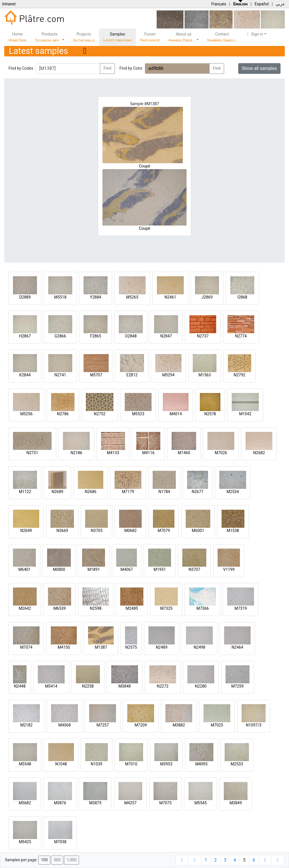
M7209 (141, 725)
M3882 (179, 725)
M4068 (65, 725)
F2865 (96, 336)
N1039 (96, 764)
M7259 (237, 686)
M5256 (27, 414)
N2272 (163, 686)
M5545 (201, 803)
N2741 (60, 375)
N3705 (97, 531)
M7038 (60, 842)
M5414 (51, 686)
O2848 (131, 336)
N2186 (76, 453)
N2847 (166, 336)
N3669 (62, 531)
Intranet (9, 4)
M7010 (131, 764)
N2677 (197, 492)
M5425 (25, 842)
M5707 (96, 375)
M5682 (25, 803)
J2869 (207, 297)
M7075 (165, 803)
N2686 (90, 492)
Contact (222, 37)
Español (262, 4)
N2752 (99, 414)
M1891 (94, 569)
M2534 (233, 492)
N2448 (20, 686)
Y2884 (96, 297)
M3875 (95, 803)
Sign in (254, 34)
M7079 (164, 531)
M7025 (217, 725)
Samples (117, 37)
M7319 (241, 608)
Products (48, 37)
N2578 (210, 414)
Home (17, 37)
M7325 (166, 608)
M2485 (132, 608)
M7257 (103, 725)
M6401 (25, 569)
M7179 (128, 492)
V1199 (229, 569)
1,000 (72, 860)
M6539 (60, 608)
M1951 (160, 569)
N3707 (194, 569)
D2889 (25, 297)
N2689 (57, 492)
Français (219, 4)
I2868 (242, 297)
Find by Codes (21, 68)
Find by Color (131, 68)
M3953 (166, 764)
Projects (84, 37)
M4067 (127, 569)
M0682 (130, 531)
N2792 (239, 375)
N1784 (164, 492)
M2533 (237, 764)
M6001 (198, 531)
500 (57, 860)
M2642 (25, 608)
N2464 (237, 647)
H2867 (25, 336)
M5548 (25, 764)
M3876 (60, 803)
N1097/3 (254, 725)
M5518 (60, 297)
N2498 (199, 647)
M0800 (59, 569)
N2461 (170, 297)
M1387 (101, 647)
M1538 (233, 531)
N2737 (203, 336)
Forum (150, 37)
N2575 (131, 647)
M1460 (184, 453)
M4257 (130, 803)
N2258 (88, 686)
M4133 (113, 453)
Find (108, 68)
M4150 (64, 647)
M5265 (132, 297)
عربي (280, 4)
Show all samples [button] (260, 68)
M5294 (168, 375)
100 (44, 860)
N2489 (162, 647)
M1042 (245, 414)
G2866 (60, 336)
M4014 (176, 414)
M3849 (236, 803)
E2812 (132, 375)
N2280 (201, 686)
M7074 (26, 647)
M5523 (138, 414)
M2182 (27, 725)
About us (182, 37)
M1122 (25, 492)
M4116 (148, 453)
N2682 (259, 453)
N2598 (96, 608)
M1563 (205, 375)
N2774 (241, 336)
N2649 (26, 531)
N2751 (32, 453)
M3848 (124, 686)
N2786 (63, 414)
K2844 (25, 375)
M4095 (202, 764)
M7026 (221, 453)
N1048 (61, 764)
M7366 (203, 608)
